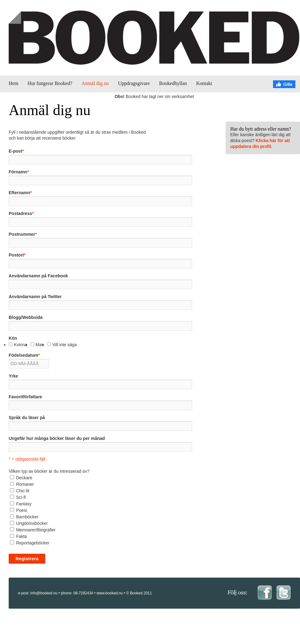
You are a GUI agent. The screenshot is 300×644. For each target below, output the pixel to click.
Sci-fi (21, 497)
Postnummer (23, 234)
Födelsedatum (24, 355)
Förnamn (19, 172)
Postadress (21, 213)
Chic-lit (23, 491)
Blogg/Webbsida (26, 317)
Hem (13, 83)
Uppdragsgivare (134, 83)
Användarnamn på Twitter (35, 297)
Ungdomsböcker (32, 523)
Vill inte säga (65, 345)
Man (40, 345)
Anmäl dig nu (95, 83)
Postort (17, 255)
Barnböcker (27, 517)
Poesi (22, 510)
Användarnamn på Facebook (38, 276)
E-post (16, 151)
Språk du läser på (27, 418)
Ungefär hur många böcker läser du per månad (57, 438)
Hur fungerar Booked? (50, 83)
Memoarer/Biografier (36, 530)
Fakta (22, 536)
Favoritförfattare (25, 397)
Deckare (24, 478)
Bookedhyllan (173, 83)
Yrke (13, 376)
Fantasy (24, 504)
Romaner (25, 484)
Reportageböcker (33, 543)
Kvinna (21, 345)
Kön (13, 338)
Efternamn (20, 193)
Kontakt (204, 83)
